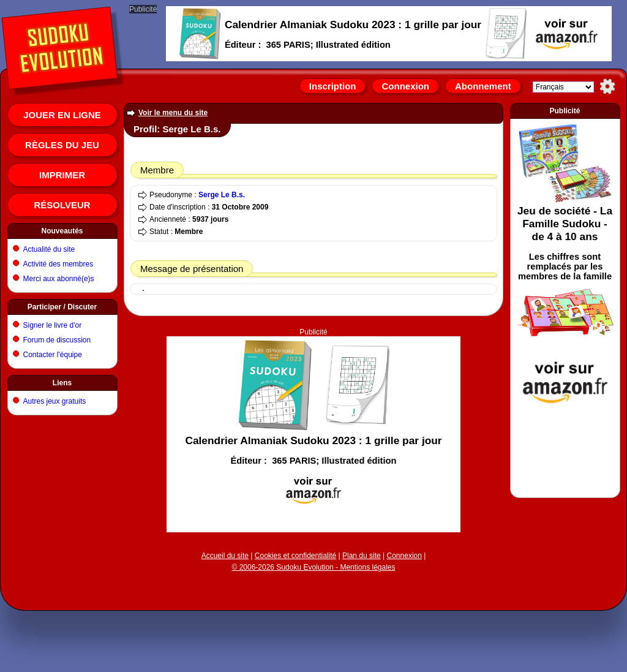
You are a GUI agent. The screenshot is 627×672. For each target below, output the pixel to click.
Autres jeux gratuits (55, 401)
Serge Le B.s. (222, 195)
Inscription (333, 86)
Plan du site (362, 556)
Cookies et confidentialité (295, 556)
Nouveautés (62, 231)
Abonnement (483, 86)
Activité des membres (58, 264)
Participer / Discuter (62, 307)
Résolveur (62, 205)
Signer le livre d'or (53, 325)
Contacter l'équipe (53, 355)
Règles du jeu (62, 145)
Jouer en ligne (62, 115)
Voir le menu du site (173, 113)
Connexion (405, 86)
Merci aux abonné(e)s (59, 279)
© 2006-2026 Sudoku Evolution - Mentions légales (313, 567)
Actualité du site (49, 249)
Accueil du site (225, 556)
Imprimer (62, 175)
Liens (62, 383)
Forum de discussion (57, 340)
